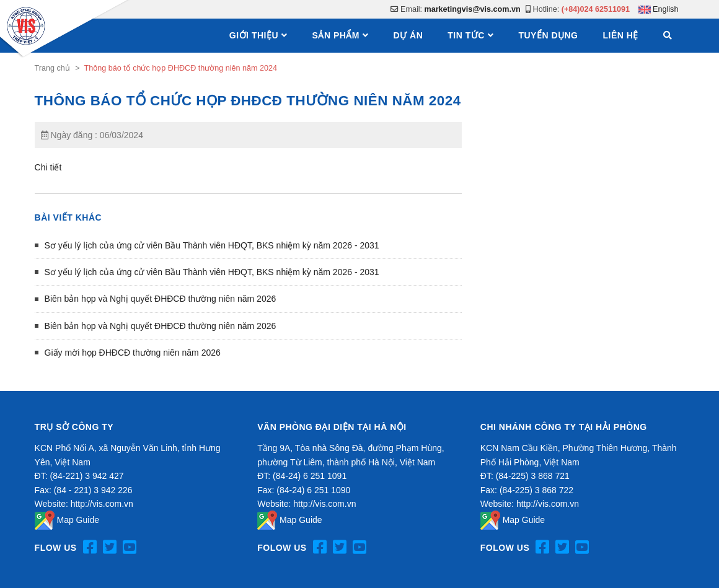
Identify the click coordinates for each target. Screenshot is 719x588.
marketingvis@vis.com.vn (473, 9)
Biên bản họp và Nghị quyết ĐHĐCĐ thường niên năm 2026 (161, 299)
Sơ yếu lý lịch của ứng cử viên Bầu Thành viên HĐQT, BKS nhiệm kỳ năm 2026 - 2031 (212, 245)
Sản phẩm (336, 35)
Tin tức (466, 35)
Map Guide (67, 520)
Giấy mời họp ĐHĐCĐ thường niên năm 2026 (133, 353)
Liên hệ (621, 35)
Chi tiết (48, 167)
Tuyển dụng (548, 35)
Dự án (408, 35)
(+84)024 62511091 (596, 9)
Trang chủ (52, 68)
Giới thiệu (254, 35)
